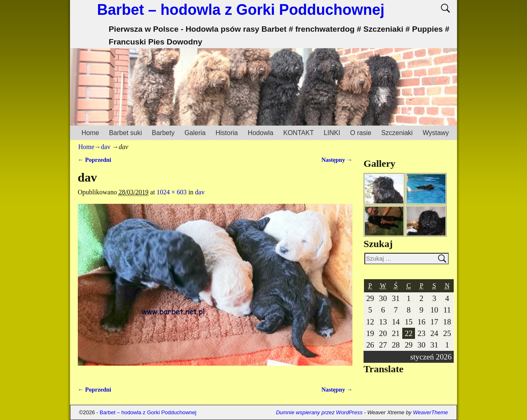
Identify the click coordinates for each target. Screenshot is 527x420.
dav (106, 147)
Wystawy (436, 133)
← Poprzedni (94, 160)
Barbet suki (126, 133)
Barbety (163, 133)
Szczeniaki (397, 133)
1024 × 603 (171, 192)
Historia (226, 133)
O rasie (361, 133)
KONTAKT (298, 133)
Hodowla (261, 133)
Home (90, 133)
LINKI (332, 133)
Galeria (195, 133)
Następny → (337, 160)
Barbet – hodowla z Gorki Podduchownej (241, 10)
